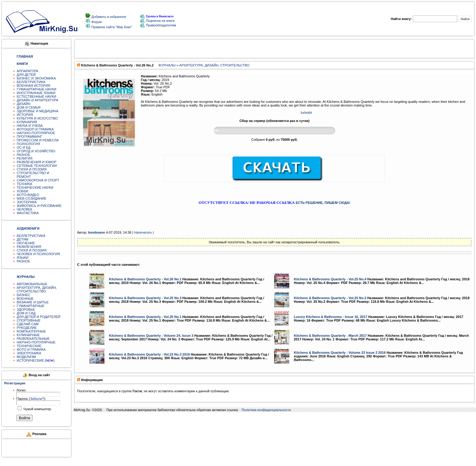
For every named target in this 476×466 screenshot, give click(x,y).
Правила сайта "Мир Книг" (111, 27)
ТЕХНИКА (24, 184)
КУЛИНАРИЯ (27, 122)
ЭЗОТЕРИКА (27, 202)
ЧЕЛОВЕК (25, 209)
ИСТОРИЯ (25, 115)
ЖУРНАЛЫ (167, 65)
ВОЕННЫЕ (25, 299)
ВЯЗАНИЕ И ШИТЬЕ (33, 302)
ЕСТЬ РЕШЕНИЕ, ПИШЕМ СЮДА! (323, 203)
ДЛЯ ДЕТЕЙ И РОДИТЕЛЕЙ (39, 317)
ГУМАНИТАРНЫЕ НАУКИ (37, 89)
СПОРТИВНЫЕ (29, 320)
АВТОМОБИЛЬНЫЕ (32, 284)
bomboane (97, 232)
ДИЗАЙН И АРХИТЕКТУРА (37, 100)
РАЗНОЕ (23, 155)
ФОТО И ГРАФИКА (31, 349)
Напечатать (143, 232)
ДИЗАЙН (24, 104)
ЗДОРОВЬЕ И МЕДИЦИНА (37, 111)
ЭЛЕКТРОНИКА (29, 353)
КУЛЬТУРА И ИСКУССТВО (37, 118)
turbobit (306, 113)
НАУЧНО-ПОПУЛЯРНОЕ (36, 133)
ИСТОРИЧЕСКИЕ (30, 360)
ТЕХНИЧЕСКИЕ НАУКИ (35, 187)
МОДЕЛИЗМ (26, 357)
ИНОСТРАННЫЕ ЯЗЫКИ (36, 93)
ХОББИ (22, 191)
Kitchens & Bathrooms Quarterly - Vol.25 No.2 (330, 298)
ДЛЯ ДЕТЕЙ (26, 75)
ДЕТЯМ (22, 239)
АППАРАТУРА (27, 71)
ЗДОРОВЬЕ (26, 309)
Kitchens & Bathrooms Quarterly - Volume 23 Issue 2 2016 (340, 353)
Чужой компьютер (37, 409)
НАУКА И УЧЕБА (30, 126)
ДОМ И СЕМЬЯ (29, 107)
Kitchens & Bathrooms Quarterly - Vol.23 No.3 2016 (149, 354)
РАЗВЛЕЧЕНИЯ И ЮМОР (37, 162)
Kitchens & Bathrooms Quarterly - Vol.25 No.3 (145, 298)
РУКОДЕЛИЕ (27, 328)
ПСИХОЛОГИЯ (28, 144)
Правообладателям (158, 25)
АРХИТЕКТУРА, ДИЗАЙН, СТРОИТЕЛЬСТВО (37, 289)
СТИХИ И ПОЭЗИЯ (32, 169)
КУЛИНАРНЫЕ (28, 335)
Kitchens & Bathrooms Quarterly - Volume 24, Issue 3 (151, 336)
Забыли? (37, 399)
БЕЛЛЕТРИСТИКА (31, 82)
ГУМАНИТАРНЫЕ (31, 306)
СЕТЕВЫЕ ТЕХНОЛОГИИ (37, 166)
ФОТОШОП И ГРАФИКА (35, 129)
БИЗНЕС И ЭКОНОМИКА (36, 78)
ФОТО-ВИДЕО (28, 195)
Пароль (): (31, 399)
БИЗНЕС (24, 295)
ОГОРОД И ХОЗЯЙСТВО (36, 151)
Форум (96, 22)
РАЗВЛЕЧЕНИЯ (29, 247)
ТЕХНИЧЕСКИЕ (29, 346)
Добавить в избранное (108, 17)
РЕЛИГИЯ (25, 158)
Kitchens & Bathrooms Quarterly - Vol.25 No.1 (145, 317)
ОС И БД (24, 147)
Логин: (21, 390)
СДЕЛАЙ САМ (28, 324)
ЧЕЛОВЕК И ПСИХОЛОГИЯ (38, 254)
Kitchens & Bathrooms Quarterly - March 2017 (330, 336)
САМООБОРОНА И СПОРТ (38, 180)
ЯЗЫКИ (23, 258)
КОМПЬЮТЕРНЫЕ (31, 331)
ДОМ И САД (26, 313)
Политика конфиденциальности (266, 410)
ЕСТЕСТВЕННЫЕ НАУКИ (36, 96)
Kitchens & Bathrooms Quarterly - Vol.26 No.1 (145, 279)
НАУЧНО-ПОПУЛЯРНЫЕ (36, 342)
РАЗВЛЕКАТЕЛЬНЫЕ (33, 339)
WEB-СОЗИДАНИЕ (32, 198)
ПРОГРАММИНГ (29, 137)
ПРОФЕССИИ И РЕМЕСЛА (38, 140)
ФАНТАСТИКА (28, 213)
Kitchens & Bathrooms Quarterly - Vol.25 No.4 (330, 279)
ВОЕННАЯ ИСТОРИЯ (34, 86)
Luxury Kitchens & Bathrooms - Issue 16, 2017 (331, 317)
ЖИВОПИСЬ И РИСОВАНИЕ (39, 206)
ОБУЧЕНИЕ (26, 243)
